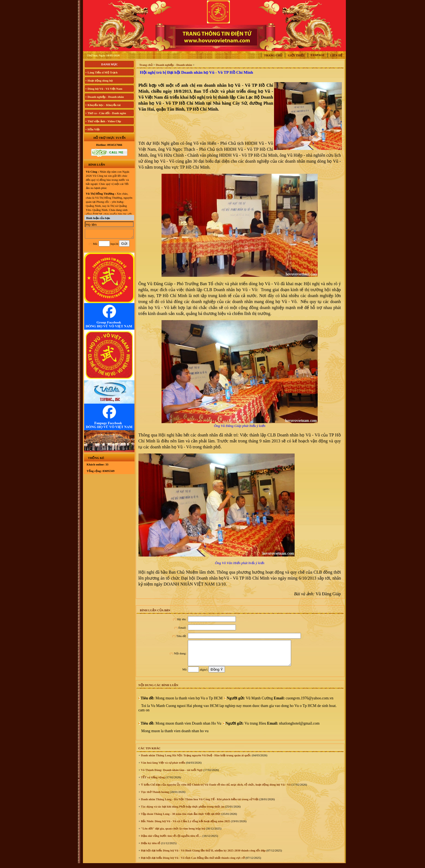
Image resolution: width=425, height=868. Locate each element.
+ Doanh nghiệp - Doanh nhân (104, 97)
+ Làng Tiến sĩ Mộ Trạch (101, 72)
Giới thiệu (296, 55)
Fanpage (318, 55)
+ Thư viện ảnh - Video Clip (103, 121)
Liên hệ (336, 55)
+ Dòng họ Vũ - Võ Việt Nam (104, 89)
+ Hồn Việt (92, 129)
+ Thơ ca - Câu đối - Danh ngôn (106, 113)
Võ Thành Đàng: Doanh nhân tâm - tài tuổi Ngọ (171, 775)
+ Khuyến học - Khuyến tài (103, 105)
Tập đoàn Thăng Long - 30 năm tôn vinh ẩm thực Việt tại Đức (180, 819)
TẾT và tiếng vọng (152, 782)
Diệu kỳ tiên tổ (150, 848)
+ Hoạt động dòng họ (99, 81)
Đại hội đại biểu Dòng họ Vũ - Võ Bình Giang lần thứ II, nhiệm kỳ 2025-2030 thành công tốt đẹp (203, 855)
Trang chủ (273, 55)
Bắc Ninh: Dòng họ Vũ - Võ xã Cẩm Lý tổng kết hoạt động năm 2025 (185, 826)
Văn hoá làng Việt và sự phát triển (163, 767)
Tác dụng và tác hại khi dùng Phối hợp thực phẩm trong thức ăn (182, 811)
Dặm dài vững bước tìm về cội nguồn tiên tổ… (171, 841)
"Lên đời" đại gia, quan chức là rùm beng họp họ (173, 833)
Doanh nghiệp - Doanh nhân (174, 65)
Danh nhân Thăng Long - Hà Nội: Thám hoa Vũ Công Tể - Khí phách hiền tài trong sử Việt (199, 804)
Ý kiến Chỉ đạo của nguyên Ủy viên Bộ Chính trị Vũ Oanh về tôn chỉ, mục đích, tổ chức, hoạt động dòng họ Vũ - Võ (215, 789)
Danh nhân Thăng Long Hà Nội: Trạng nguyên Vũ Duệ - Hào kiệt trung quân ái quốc (196, 760)
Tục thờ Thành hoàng (155, 797)
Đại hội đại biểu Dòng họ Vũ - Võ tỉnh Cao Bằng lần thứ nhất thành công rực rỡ (192, 863)
